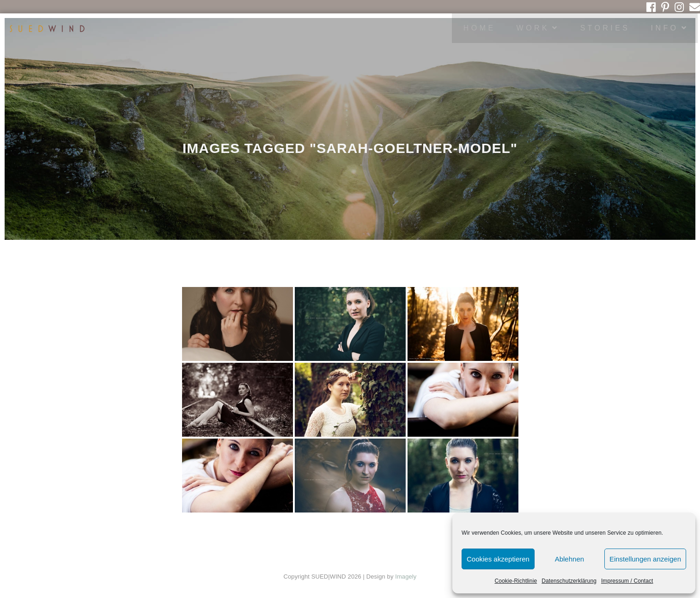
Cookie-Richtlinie (516, 581)
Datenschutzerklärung (569, 581)
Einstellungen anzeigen (645, 559)
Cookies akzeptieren (498, 559)
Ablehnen (569, 559)
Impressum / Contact (627, 581)
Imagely (406, 577)
